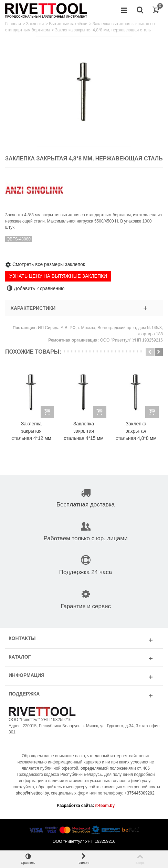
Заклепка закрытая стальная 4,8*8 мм (136, 431)
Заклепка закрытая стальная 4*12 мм (31, 431)
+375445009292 (140, 793)
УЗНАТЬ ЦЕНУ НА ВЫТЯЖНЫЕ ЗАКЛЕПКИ (58, 276)
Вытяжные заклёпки (68, 24)
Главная (13, 24)
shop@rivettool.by (32, 793)
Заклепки (35, 24)
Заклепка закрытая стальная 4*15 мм (83, 431)
